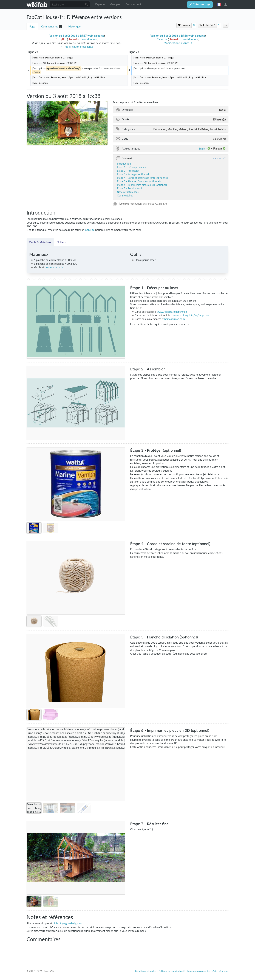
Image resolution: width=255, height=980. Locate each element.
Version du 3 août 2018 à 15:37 (68, 36)
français (219, 4)
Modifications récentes (199, 971)
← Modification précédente (77, 47)
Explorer (100, 4)
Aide (215, 971)
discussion (74, 39)
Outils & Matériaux (40, 242)
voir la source (96, 36)
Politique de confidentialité (172, 971)
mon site (90, 230)
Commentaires (50, 26)
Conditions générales (146, 971)
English (203, 148)
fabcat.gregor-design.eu (68, 923)
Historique (74, 26)
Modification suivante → (178, 43)
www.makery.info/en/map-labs (191, 315)
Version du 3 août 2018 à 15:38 (169, 36)
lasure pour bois (54, 267)
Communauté (133, 4)
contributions (90, 39)
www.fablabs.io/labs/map (172, 312)
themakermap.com (174, 319)
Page (32, 26)
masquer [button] (218, 158)
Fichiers (61, 242)
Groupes (115, 4)
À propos (224, 971)
